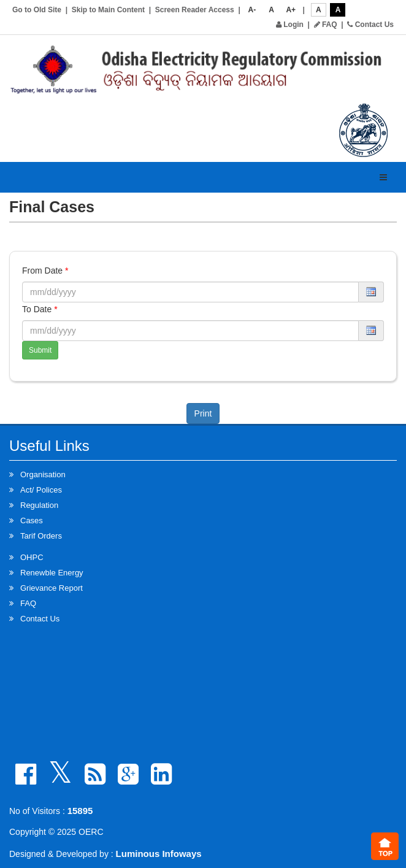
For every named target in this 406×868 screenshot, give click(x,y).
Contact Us (370, 25)
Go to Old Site (37, 10)
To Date (40, 309)
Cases (32, 520)
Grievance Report (52, 588)
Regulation (39, 505)
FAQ (326, 25)
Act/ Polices (41, 490)
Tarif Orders (41, 536)
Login (290, 25)
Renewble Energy (52, 573)
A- (252, 10)
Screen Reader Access (195, 10)
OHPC (32, 557)
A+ (291, 10)
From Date (45, 271)
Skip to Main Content (108, 10)
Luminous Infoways (159, 854)
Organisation (43, 474)
